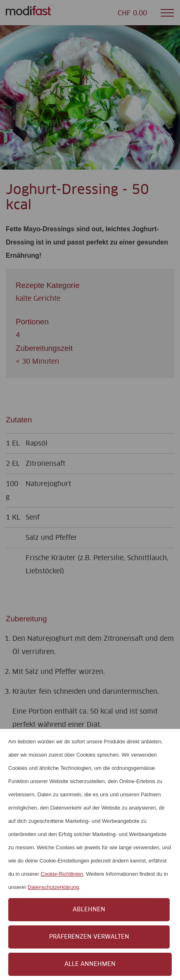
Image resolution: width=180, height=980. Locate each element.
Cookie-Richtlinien (62, 874)
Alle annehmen (90, 964)
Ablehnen (89, 910)
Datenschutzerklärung (53, 887)
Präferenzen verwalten (89, 937)
